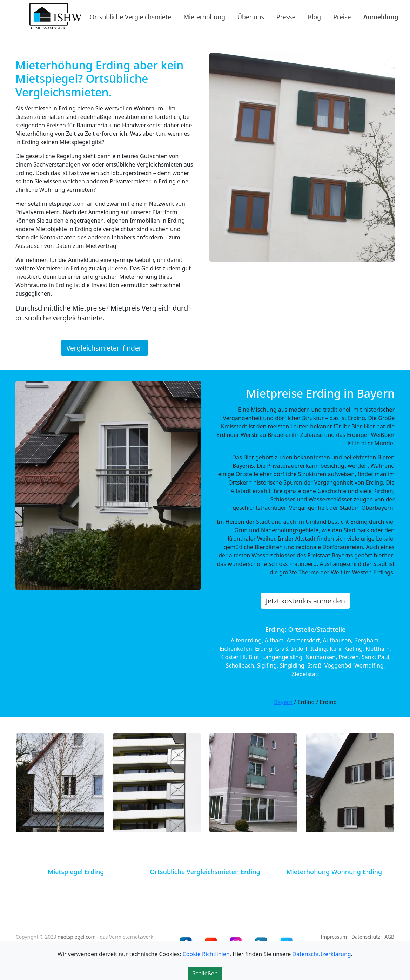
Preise (342, 16)
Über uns (251, 16)
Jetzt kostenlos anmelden (305, 601)
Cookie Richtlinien (206, 954)
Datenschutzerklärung (321, 954)
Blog (314, 16)
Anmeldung (381, 16)
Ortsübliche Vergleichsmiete (130, 16)
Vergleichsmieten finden (105, 348)
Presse (286, 16)
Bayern (283, 702)
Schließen (205, 973)
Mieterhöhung (204, 16)
